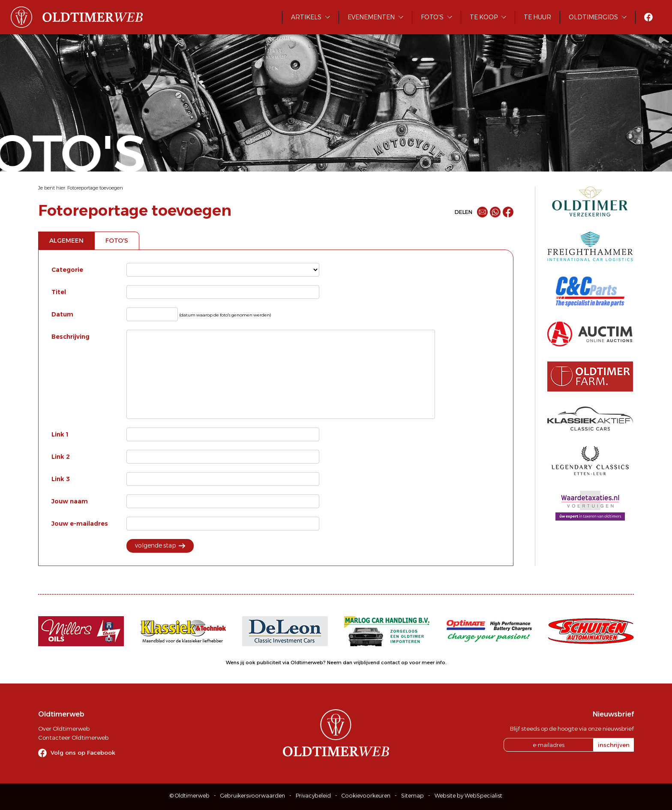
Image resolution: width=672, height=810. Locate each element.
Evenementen (371, 17)
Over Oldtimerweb (64, 729)
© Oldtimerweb (190, 796)
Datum (62, 314)
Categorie (67, 270)
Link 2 (61, 457)
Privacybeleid (313, 796)
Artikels (306, 17)
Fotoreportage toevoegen (95, 188)
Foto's (432, 17)
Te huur (537, 17)
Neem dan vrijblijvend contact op (367, 662)
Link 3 (61, 479)
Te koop (484, 17)
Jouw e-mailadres (80, 524)
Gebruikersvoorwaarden (253, 796)
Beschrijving (70, 337)
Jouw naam (70, 501)
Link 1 (60, 434)
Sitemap (412, 796)
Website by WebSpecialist (468, 796)
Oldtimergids (593, 17)
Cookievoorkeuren (366, 796)
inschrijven (614, 745)
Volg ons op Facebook (83, 753)
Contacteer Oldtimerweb (73, 738)
